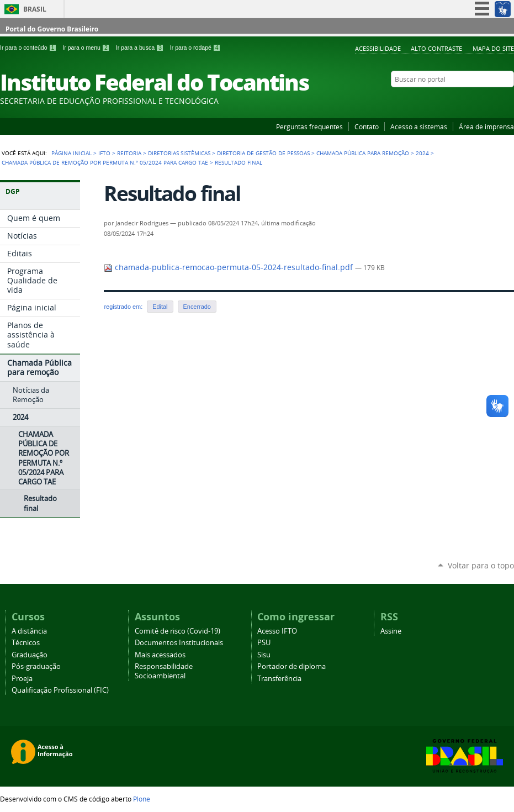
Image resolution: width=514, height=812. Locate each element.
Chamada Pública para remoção (363, 153)
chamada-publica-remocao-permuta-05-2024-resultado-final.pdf (229, 267)
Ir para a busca (141, 48)
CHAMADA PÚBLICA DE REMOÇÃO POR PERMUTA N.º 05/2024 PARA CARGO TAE (105, 162)
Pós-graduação (36, 666)
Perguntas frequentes (309, 126)
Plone (142, 799)
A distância (29, 631)
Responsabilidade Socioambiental (164, 671)
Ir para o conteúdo (29, 48)
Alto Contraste (436, 48)
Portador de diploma (292, 666)
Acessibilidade (378, 48)
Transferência (279, 679)
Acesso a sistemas (419, 126)
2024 (422, 153)
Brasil (35, 9)
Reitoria (129, 153)
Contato (367, 126)
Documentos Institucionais (179, 643)
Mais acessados (160, 655)
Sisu (264, 655)
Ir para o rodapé (195, 48)
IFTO (104, 153)
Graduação (30, 655)
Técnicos (26, 643)
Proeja (22, 679)
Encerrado (197, 307)
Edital (160, 307)
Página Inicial (71, 153)
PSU (264, 643)
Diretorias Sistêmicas (179, 153)
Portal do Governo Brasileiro (52, 29)
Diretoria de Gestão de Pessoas (263, 153)
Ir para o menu (87, 48)
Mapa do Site (493, 48)
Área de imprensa (486, 126)
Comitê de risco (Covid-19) (177, 631)
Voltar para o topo (481, 565)
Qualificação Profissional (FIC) (60, 690)
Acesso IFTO (277, 631)
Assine (391, 631)
